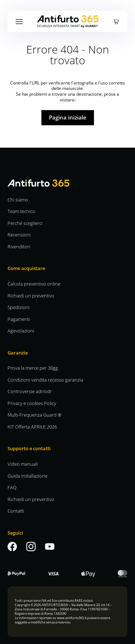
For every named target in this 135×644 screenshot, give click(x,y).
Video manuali (23, 464)
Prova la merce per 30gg (33, 368)
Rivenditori (19, 246)
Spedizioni (19, 307)
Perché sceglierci (25, 223)
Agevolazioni (21, 330)
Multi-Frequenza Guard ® (35, 415)
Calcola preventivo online (34, 284)
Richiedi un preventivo (31, 295)
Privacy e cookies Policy (32, 403)
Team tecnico (21, 211)
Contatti (16, 511)
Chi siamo (18, 199)
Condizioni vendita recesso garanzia (45, 380)
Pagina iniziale (68, 117)
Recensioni (19, 234)
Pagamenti (19, 319)
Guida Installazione (28, 476)
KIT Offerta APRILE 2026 (32, 427)
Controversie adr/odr (30, 391)
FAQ (12, 487)
